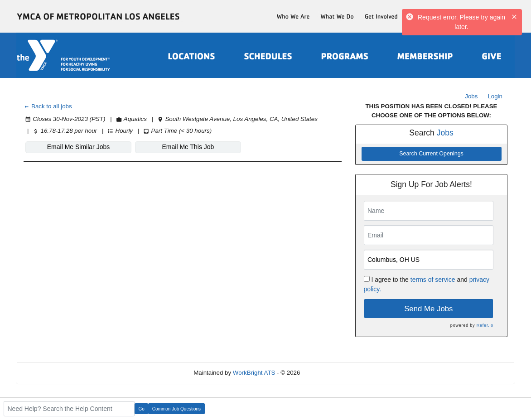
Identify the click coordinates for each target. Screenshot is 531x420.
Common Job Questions (176, 409)
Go (142, 409)
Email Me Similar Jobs (78, 147)
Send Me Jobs (428, 309)
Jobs (471, 96)
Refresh (327, 373)
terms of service (433, 280)
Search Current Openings (431, 154)
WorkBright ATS (254, 373)
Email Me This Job (188, 147)
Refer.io (485, 325)
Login (495, 96)
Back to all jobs (48, 106)
